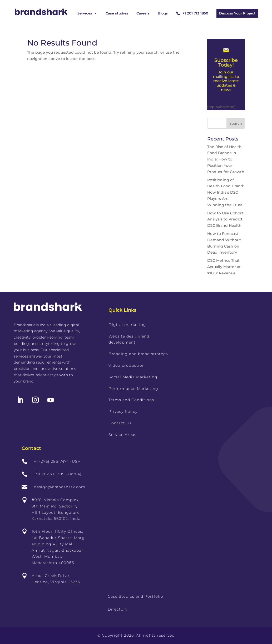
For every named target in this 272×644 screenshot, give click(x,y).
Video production (127, 365)
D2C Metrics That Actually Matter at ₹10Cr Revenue (224, 267)
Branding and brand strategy (138, 354)
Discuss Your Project (237, 13)
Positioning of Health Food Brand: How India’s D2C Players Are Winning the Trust (226, 192)
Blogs (163, 13)
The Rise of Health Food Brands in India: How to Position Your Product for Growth (226, 159)
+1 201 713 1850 (195, 13)
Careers (143, 13)
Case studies (117, 13)
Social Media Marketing (133, 377)
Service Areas (122, 435)
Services (85, 13)
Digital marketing (127, 325)
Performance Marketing (133, 389)
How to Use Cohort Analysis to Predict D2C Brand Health (225, 219)
